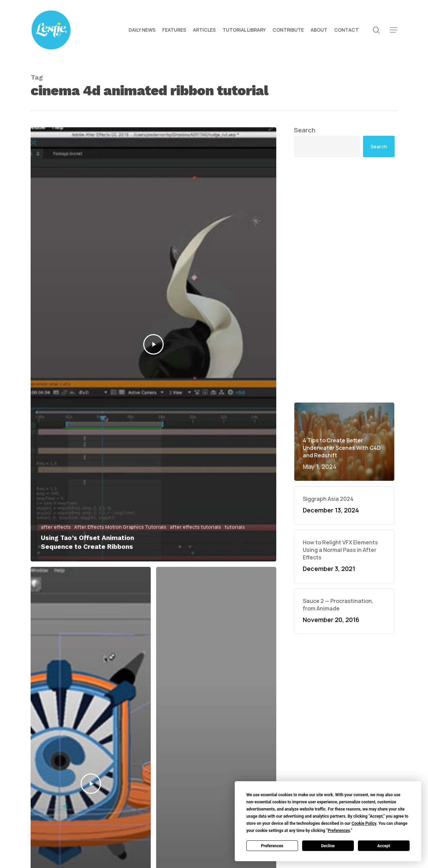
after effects (56, 527)
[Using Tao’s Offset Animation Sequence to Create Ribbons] (153, 344)
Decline (328, 846)
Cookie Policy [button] (364, 823)
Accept (384, 846)
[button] (394, 30)
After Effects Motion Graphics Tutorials (120, 527)
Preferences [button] (339, 831)
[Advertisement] (344, 227)
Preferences (272, 846)
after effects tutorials (195, 527)
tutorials (235, 527)
